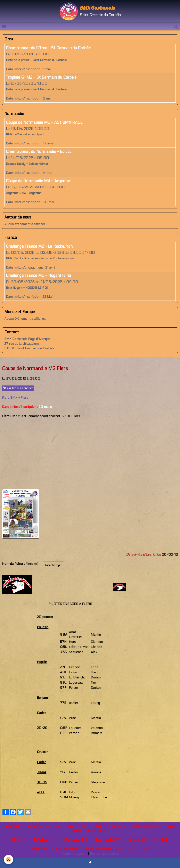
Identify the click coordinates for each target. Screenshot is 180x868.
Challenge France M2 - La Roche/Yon (39, 246)
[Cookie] (9, 859)
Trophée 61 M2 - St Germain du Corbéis (41, 77)
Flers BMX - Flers (15, 397)
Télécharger (53, 565)
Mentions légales (74, 854)
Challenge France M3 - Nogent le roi (38, 276)
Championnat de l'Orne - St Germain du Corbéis (49, 48)
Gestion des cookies (104, 854)
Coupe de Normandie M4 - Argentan (39, 181)
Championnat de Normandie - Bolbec (39, 152)
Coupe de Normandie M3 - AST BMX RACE (44, 122)
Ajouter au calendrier (18, 388)
